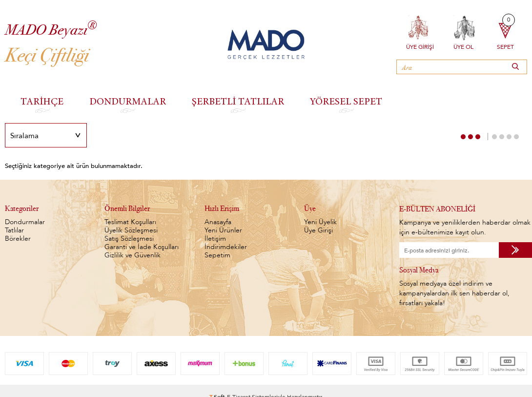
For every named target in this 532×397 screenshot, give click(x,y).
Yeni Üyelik (320, 222)
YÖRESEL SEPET (346, 101)
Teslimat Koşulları (130, 222)
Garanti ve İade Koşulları (142, 247)
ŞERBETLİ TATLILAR (238, 101)
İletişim (215, 239)
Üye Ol (463, 46)
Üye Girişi (420, 46)
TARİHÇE (42, 101)
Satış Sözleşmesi (129, 239)
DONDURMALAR (128, 101)
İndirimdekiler (226, 247)
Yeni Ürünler (223, 230)
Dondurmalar (25, 222)
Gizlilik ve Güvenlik (133, 255)
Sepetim (217, 255)
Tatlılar (14, 230)
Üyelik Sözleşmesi (131, 230)
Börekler (18, 239)
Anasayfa (218, 222)
